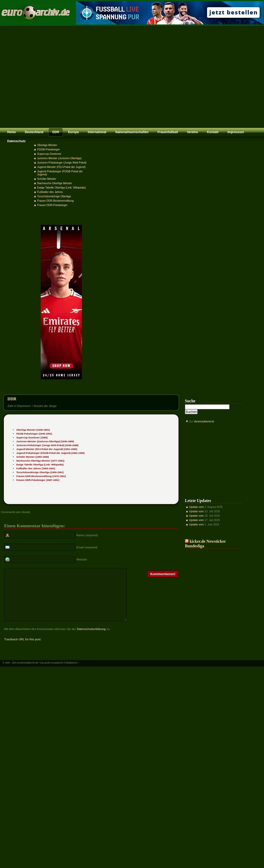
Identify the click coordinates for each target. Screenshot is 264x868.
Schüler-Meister (47, 179)
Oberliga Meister (47, 145)
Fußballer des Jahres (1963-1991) (36, 468)
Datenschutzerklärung (91, 639)
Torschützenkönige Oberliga (54, 196)
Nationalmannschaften (132, 132)
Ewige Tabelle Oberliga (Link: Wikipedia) (61, 188)
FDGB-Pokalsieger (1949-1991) (34, 434)
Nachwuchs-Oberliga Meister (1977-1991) (40, 461)
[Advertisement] (48, 77)
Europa (73, 132)
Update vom (196, 507)
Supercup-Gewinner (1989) (32, 437)
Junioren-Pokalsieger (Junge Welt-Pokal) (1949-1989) (47, 445)
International (97, 132)
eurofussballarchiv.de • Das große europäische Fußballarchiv (47, 673)
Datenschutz (16, 141)
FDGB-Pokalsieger (48, 149)
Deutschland (34, 132)
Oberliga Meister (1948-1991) (33, 430)
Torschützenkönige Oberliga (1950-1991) (40, 472)
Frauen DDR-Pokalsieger (52, 205)
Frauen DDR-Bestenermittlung (55, 201)
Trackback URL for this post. (23, 649)
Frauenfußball (168, 132)
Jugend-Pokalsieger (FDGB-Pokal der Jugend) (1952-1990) (50, 453)
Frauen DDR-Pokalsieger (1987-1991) (38, 480)
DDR (56, 132)
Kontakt (213, 132)
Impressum (236, 132)
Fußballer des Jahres (50, 192)
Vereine (193, 132)
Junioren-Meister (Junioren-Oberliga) (59, 158)
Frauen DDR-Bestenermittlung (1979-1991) (41, 476)
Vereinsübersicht (204, 421)
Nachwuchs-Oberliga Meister (54, 183)
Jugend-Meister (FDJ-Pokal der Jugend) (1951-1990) (47, 449)
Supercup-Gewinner (49, 154)
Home (11, 132)
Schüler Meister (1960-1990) (32, 457)
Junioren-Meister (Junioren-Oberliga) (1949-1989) (45, 441)
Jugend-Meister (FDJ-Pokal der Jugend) (61, 167)
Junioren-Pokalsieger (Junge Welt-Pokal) (62, 163)
